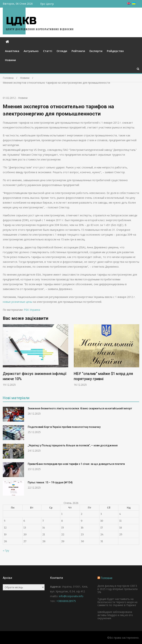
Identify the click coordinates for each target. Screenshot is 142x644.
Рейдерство (115, 51)
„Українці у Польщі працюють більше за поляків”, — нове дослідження (73, 445)
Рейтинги (78, 51)
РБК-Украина (32, 310)
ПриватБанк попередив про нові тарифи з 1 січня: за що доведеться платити (76, 464)
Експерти (96, 51)
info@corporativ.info (71, 596)
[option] (35, 355)
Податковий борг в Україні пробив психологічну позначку (64, 427)
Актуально (31, 51)
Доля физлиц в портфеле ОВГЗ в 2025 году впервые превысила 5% (118, 589)
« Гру (6, 550)
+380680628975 (66, 601)
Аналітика (12, 51)
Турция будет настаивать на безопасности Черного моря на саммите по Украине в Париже (117, 602)
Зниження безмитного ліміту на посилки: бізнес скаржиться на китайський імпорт (80, 408)
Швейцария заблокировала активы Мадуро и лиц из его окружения (115, 615)
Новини (10, 60)
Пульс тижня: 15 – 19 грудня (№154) (50, 482)
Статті (48, 51)
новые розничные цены (18, 302)
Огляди (62, 51)
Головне (107, 578)
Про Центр (47, 4)
